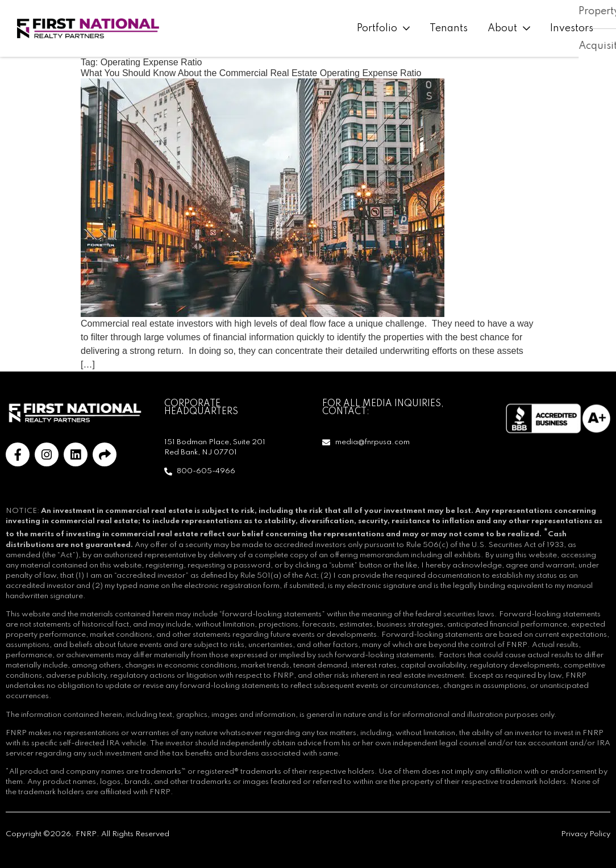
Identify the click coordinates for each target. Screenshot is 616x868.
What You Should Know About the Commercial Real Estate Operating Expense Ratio (251, 73)
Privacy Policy (586, 834)
